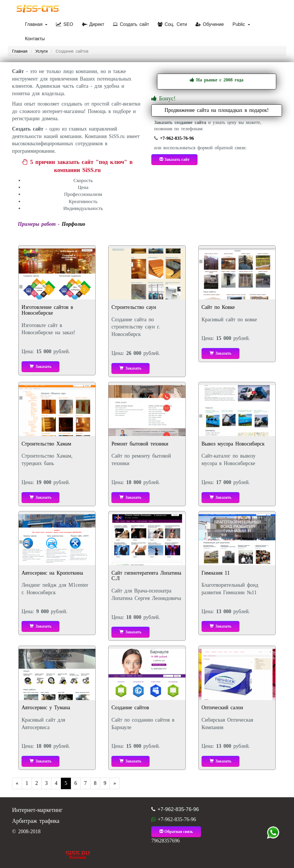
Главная (36, 24)
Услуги (41, 51)
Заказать (40, 366)
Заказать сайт (174, 159)
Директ (93, 24)
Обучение (210, 24)
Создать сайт (131, 24)
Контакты (35, 39)
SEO (64, 24)
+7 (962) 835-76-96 (273, 833)
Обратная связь (176, 831)
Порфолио (73, 224)
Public (241, 24)
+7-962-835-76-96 (177, 138)
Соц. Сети (172, 24)
